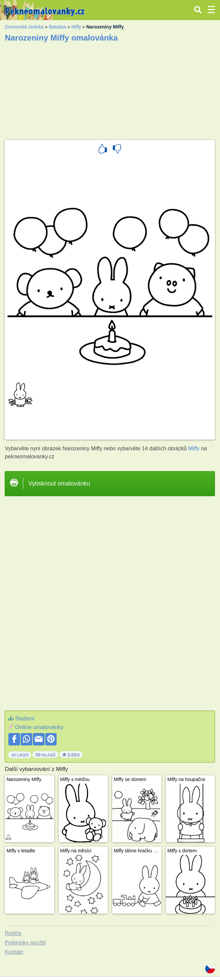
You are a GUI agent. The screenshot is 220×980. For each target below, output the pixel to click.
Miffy (76, 27)
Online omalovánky (39, 727)
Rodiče (13, 933)
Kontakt (14, 952)
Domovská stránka (24, 27)
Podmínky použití (25, 943)
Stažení (25, 718)
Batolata (57, 27)
